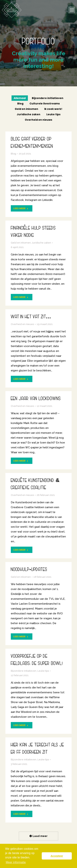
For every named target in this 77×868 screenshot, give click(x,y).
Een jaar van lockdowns (36, 399)
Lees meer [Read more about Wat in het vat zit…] (21, 379)
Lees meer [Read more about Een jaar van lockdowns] (21, 461)
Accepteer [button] (57, 856)
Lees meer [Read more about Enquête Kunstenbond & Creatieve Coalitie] (21, 550)
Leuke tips (53, 114)
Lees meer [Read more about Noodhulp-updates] (21, 637)
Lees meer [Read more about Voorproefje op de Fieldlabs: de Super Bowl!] (21, 725)
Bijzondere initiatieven (48, 98)
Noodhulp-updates (29, 570)
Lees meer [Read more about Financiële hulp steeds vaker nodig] (21, 297)
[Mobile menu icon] (72, 10)
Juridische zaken (29, 114)
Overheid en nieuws (38, 120)
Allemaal (20, 98)
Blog (20, 104)
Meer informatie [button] (16, 862)
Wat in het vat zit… (31, 317)
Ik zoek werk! (53, 109)
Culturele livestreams (45, 104)
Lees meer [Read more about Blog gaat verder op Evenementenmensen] (21, 208)
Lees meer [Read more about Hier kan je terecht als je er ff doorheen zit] (21, 814)
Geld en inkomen (26, 109)
